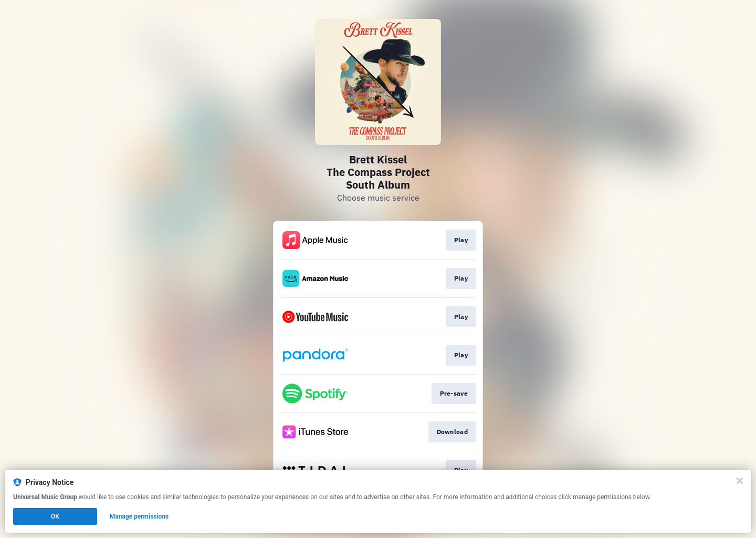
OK (55, 516)
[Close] (740, 481)
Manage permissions (139, 516)
